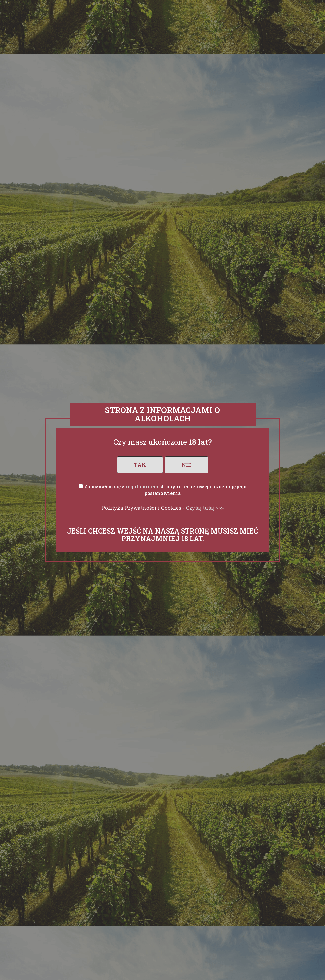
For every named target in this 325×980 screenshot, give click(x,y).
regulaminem (142, 486)
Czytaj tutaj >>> (205, 508)
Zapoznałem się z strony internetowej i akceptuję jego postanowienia (165, 490)
